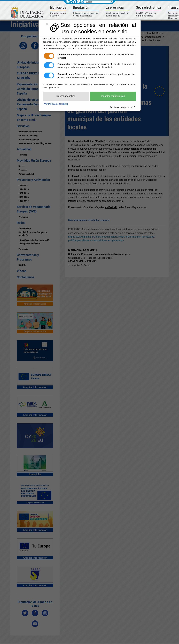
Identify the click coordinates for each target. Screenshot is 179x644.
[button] (59, 12)
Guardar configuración (113, 96)
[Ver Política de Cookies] (56, 104)
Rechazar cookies (66, 96)
